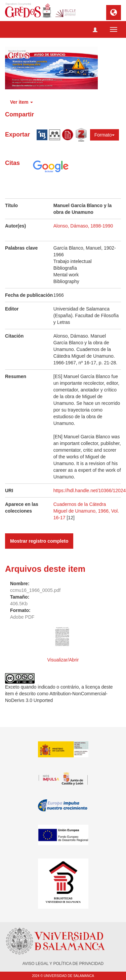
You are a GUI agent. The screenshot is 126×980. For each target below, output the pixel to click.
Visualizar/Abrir (63, 660)
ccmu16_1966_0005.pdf (35, 590)
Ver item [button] (22, 102)
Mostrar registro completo (39, 541)
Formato (104, 135)
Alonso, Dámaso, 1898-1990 (83, 226)
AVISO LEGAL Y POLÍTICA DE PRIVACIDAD (63, 964)
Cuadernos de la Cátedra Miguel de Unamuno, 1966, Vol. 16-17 (86, 511)
